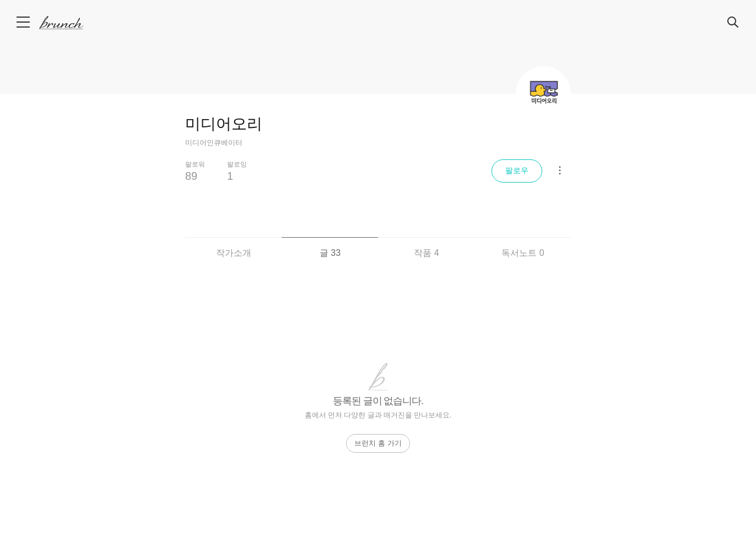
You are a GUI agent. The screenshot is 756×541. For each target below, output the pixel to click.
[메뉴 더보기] (560, 170)
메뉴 (24, 22)
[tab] (233, 246)
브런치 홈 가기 (378, 443)
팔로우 (517, 170)
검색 (733, 23)
